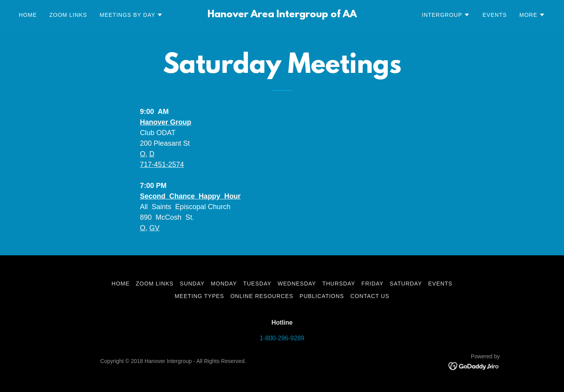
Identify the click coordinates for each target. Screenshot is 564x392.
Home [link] (28, 15)
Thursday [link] (339, 284)
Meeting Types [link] (199, 296)
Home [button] (121, 284)
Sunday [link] (192, 284)
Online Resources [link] (262, 296)
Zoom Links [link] (68, 15)
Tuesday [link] (257, 284)
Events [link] (495, 15)
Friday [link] (372, 284)
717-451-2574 (162, 164)
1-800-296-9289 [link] (282, 338)
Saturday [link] (406, 284)
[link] (282, 15)
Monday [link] (224, 284)
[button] (131, 15)
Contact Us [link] (370, 296)
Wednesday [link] (297, 284)
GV (154, 228)
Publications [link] (322, 296)
